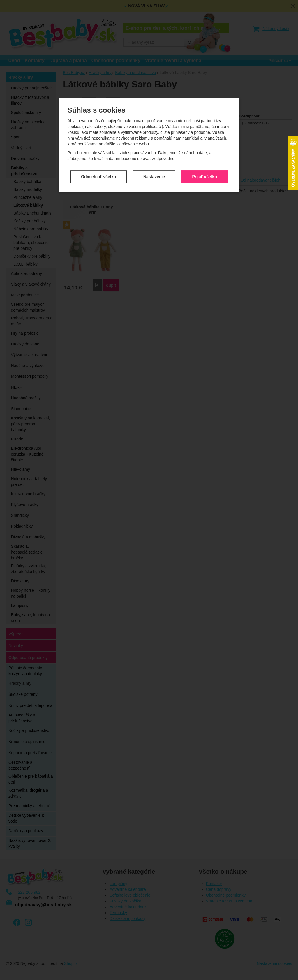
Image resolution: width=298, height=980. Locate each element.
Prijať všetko (204, 173)
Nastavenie (154, 173)
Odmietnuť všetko (98, 173)
